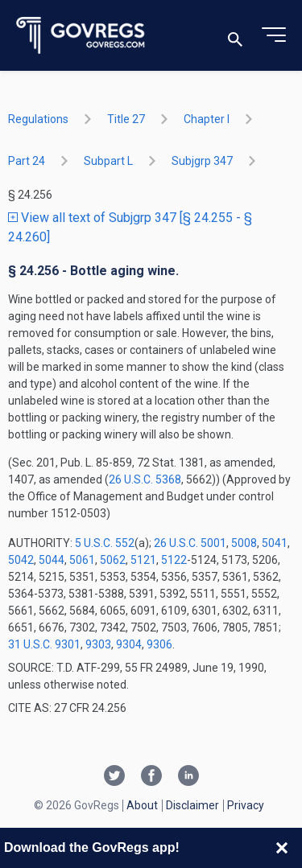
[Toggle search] (235, 36)
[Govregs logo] (81, 36)
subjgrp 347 (202, 161)
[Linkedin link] (188, 777)
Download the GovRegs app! (92, 847)
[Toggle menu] (274, 35)
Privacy (246, 805)
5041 (275, 543)
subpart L (108, 161)
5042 (21, 560)
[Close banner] (282, 848)
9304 (129, 644)
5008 (244, 543)
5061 (82, 560)
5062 (113, 560)
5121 (143, 560)
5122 (174, 560)
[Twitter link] (114, 777)
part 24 (27, 161)
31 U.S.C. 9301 (44, 644)
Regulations (38, 119)
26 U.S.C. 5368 (145, 479)
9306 (159, 644)
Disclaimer (192, 805)
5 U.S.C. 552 (105, 543)
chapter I (207, 119)
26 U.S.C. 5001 (190, 543)
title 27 (126, 119)
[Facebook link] (151, 777)
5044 (52, 560)
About (142, 805)
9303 (98, 644)
